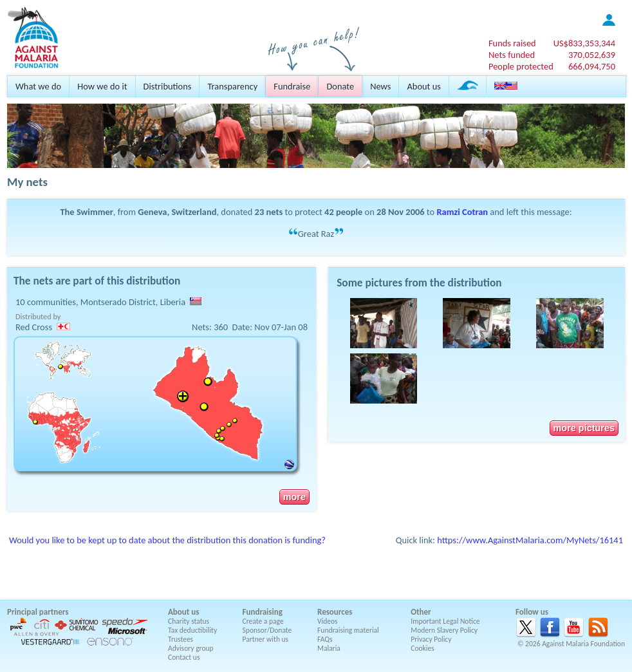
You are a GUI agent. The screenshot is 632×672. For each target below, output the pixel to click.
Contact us (184, 657)
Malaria (329, 648)
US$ (584, 43)
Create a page (263, 621)
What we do (38, 86)
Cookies (423, 648)
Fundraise (292, 86)
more (294, 497)
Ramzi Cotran (462, 212)
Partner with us (266, 639)
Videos (328, 621)
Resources (335, 612)
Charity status (189, 621)
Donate (340, 86)
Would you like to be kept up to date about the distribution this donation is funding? (167, 540)
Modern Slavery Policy (444, 630)
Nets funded (512, 55)
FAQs (325, 639)
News (380, 86)
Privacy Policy (431, 639)
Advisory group (191, 648)
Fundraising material (348, 630)
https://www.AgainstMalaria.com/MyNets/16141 (530, 540)
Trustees (181, 639)
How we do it (102, 86)
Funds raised (512, 43)
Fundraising (263, 612)
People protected (521, 66)
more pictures (584, 428)
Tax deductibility (192, 630)
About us (423, 86)
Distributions (168, 86)
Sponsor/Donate (267, 630)
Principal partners (38, 612)
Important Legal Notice (445, 621)
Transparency (232, 86)
